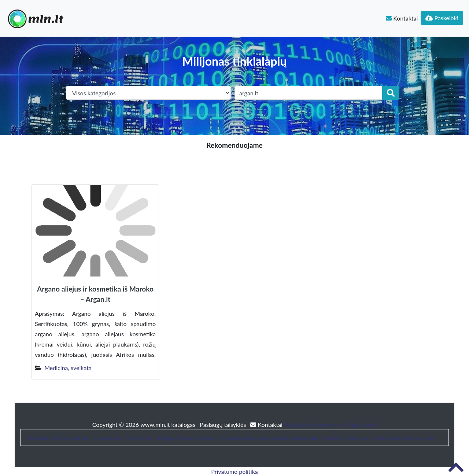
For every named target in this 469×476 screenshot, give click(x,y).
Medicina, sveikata (68, 368)
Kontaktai (402, 18)
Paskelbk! (442, 18)
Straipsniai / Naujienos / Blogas (134, 437)
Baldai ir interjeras (346, 437)
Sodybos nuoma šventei (404, 437)
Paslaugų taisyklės (224, 424)
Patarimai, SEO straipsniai (57, 437)
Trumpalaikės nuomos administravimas (269, 437)
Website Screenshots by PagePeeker (330, 424)
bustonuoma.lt (197, 437)
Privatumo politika (234, 471)
